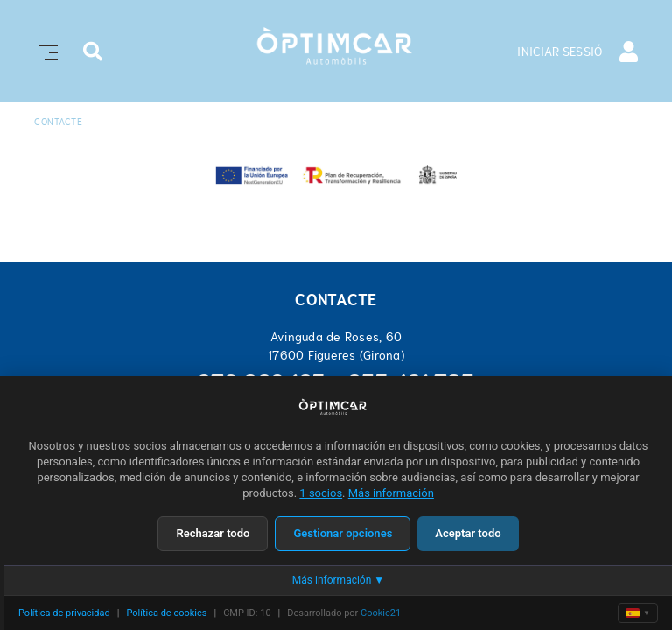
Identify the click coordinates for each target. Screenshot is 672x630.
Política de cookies (166, 613)
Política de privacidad (64, 613)
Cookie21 (381, 613)
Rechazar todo (213, 533)
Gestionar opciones (343, 533)
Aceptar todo (468, 533)
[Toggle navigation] (45, 50)
